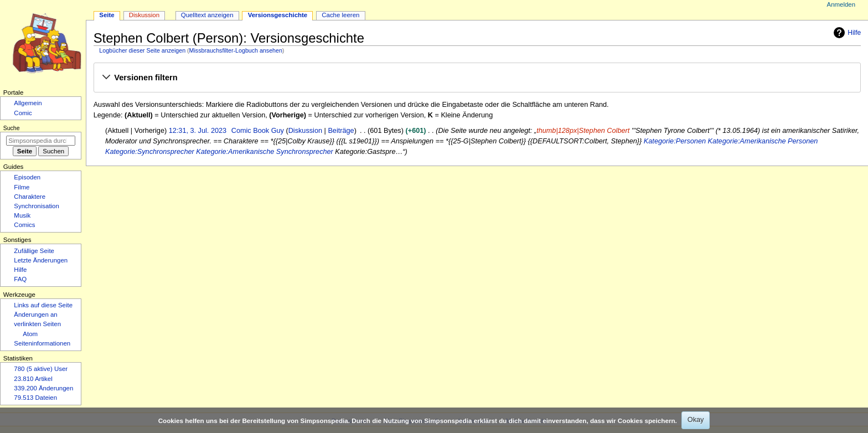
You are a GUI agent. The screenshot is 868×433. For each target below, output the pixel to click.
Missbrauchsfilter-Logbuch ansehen (236, 50)
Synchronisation (37, 206)
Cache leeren (340, 15)
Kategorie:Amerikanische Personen (763, 141)
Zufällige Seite (34, 251)
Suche (12, 128)
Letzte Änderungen (41, 260)
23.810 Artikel (33, 379)
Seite (107, 15)
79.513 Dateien (35, 398)
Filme (22, 187)
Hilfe (846, 33)
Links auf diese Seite (43, 305)
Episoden (27, 177)
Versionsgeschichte (278, 15)
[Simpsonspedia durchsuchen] (41, 141)
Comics (24, 225)
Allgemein (28, 103)
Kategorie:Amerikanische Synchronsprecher (265, 152)
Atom (30, 334)
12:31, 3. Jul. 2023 (198, 131)
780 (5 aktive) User (41, 369)
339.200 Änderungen (43, 388)
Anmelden (841, 4)
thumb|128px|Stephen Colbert (583, 131)
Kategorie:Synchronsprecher (150, 152)
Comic (23, 113)
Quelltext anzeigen (207, 15)
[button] (477, 78)
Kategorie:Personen (675, 141)
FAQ (20, 279)
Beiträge (341, 131)
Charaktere (30, 197)
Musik (22, 215)
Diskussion (305, 131)
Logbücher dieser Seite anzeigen (142, 50)
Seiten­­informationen (42, 343)
